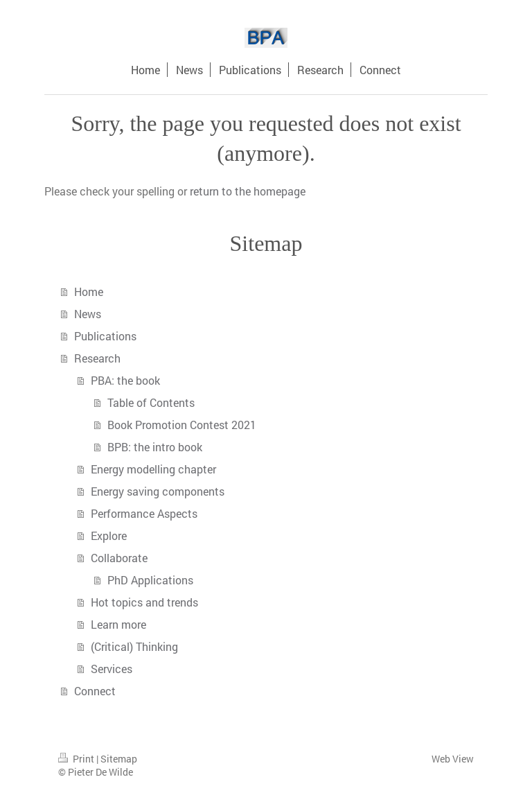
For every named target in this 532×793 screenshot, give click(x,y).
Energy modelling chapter (153, 469)
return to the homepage (248, 191)
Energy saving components (158, 491)
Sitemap (119, 759)
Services (112, 669)
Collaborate (119, 558)
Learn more (118, 624)
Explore (109, 535)
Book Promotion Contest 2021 (182, 425)
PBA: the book (125, 380)
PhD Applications (150, 580)
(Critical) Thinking (134, 646)
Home (89, 291)
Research (97, 358)
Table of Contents (151, 402)
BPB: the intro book (155, 447)
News (88, 314)
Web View (453, 759)
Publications (105, 336)
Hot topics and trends (144, 602)
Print (77, 759)
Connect (95, 691)
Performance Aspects (144, 513)
